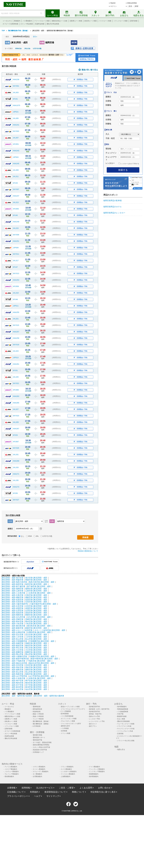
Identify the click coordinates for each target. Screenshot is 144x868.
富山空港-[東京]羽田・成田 (36, 672)
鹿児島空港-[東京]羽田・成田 (39, 626)
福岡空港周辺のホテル (112, 207)
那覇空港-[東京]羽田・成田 (36, 652)
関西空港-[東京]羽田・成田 (36, 615)
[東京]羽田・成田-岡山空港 (13, 654)
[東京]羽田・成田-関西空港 (13, 615)
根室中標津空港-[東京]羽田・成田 (44, 659)
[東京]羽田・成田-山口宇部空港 (14, 676)
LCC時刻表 (37, 726)
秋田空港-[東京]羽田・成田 (36, 584)
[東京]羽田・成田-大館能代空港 (14, 656)
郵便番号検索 (122, 716)
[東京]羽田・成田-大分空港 (13, 650)
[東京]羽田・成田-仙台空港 (13, 689)
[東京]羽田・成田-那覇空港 (13, 652)
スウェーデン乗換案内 (41, 772)
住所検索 (64, 731)
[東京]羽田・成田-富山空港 (13, 672)
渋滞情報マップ (38, 752)
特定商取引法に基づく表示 (103, 792)
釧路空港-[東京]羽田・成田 (36, 628)
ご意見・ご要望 (133, 6)
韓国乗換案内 (94, 774)
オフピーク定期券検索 (10, 24)
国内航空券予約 (94, 707)
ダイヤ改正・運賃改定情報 (42, 742)
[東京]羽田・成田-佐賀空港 (13, 600)
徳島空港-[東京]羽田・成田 (36, 670)
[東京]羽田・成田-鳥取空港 (13, 674)
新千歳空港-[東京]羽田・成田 (39, 586)
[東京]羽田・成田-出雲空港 (13, 611)
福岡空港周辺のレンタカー (114, 213)
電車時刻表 (37, 707)
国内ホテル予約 (94, 716)
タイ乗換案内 (37, 774)
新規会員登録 (132, 3)
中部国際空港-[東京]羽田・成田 (42, 641)
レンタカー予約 (94, 719)
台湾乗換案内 (37, 776)
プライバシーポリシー (18, 796)
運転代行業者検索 (123, 721)
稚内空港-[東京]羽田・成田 (36, 683)
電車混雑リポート (39, 738)
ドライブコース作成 (124, 726)
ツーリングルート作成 (125, 731)
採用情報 (26, 788)
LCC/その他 (37, 48)
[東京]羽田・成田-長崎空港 (13, 643)
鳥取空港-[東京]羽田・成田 (36, 674)
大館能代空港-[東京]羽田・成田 (42, 656)
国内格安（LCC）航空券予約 (99, 709)
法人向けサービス (44, 788)
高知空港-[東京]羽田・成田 (36, 613)
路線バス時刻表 (38, 714)
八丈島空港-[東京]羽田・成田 (39, 593)
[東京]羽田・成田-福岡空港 (13, 589)
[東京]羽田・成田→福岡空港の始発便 (17, 696)
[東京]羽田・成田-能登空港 (13, 645)
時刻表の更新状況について (88, 551)
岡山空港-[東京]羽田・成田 (36, 654)
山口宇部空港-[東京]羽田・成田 (42, 676)
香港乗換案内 (9, 776)
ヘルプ (37, 796)
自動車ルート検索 (76, 21)
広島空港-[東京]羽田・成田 (36, 595)
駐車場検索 (65, 714)
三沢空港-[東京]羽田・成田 (36, 637)
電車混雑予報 (37, 740)
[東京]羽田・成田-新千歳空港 (13, 586)
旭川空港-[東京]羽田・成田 (36, 578)
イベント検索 (66, 733)
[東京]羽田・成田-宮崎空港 (13, 619)
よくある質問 (86, 788)
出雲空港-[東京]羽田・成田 (36, 611)
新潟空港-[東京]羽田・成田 (36, 687)
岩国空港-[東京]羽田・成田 (36, 608)
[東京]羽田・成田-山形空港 (13, 591)
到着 (42, 43)
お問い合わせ (104, 788)
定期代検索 (134, 21)
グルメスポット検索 (68, 721)
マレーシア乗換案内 (12, 774)
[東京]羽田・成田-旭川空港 (13, 578)
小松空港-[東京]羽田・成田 (36, 624)
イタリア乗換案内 (11, 769)
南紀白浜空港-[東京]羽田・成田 (42, 663)
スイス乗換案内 (66, 769)
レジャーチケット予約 (97, 721)
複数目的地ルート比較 (60, 21)
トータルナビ (7, 21)
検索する (123, 170)
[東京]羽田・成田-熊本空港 (13, 621)
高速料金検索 (40, 24)
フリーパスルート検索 (42, 21)
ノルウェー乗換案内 (12, 772)
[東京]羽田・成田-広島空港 (13, 595)
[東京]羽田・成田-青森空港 (13, 580)
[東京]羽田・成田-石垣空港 (13, 602)
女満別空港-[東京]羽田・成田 (39, 632)
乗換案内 (17, 21)
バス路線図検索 (123, 712)
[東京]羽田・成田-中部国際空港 (14, 641)
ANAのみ (19, 48)
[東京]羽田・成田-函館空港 (13, 597)
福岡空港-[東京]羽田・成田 (36, 589)
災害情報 (120, 734)
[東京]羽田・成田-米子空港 (13, 685)
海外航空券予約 (94, 712)
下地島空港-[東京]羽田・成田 (39, 661)
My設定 (113, 3)
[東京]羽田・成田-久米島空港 (13, 678)
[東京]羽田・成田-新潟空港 (13, 687)
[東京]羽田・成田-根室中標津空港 (15, 659)
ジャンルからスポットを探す (71, 724)
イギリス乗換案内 (39, 767)
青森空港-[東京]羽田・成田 (36, 580)
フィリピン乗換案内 (68, 774)
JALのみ (27, 48)
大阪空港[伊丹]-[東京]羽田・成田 (43, 604)
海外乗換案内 (122, 707)
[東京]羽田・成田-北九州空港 (13, 617)
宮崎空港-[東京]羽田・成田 (36, 619)
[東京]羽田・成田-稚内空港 (13, 683)
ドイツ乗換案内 (94, 767)
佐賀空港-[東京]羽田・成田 (36, 600)
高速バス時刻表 (38, 716)
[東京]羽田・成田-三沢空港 (13, 637)
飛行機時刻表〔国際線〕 (41, 724)
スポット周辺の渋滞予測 (41, 747)
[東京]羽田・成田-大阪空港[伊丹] (15, 604)
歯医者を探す (66, 726)
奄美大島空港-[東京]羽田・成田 (42, 582)
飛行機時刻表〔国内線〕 (41, 721)
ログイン (114, 6)
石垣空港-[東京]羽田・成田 (36, 602)
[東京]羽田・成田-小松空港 (13, 624)
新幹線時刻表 (37, 709)
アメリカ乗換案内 (11, 767)
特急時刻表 (37, 712)
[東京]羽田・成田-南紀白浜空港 (14, 663)
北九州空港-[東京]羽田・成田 (39, 617)
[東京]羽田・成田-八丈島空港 (13, 593)
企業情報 (11, 788)
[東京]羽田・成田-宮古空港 (13, 635)
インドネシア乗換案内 (97, 772)
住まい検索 (121, 719)
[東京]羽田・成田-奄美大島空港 (14, 582)
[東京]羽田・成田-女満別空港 (13, 632)
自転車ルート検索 (90, 21)
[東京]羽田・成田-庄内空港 (13, 665)
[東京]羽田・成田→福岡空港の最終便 (49, 696)
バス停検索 (65, 728)
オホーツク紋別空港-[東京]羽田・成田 (50, 630)
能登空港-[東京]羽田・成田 (36, 645)
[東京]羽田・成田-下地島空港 (13, 661)
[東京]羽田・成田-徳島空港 (13, 670)
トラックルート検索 (121, 21)
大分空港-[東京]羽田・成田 (36, 650)
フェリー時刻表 (38, 719)
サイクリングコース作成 (126, 729)
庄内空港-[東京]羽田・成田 (36, 665)
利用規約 (34, 792)
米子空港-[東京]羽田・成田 (36, 685)
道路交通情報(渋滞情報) (41, 745)
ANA (30, 536)
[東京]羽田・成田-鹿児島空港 (13, 626)
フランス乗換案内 (67, 767)
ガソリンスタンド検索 (69, 719)
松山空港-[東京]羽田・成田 (36, 639)
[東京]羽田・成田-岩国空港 (13, 608)
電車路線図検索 (123, 709)
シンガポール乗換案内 (69, 772)
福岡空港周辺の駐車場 (112, 201)
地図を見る (121, 749)
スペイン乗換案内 (39, 769)
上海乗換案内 (66, 776)
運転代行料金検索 (53, 24)
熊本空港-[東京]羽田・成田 (36, 621)
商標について (78, 792)
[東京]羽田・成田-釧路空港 (13, 628)
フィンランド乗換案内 (97, 769)
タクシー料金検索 (27, 24)
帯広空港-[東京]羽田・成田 (36, 648)
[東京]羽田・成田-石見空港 (13, 606)
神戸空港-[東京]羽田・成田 (36, 681)
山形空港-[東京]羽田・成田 (36, 591)
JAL (37, 536)
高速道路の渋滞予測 (40, 750)
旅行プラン (93, 726)
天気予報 (120, 714)
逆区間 (74, 43)
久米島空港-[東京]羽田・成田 (39, 678)
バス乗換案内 (27, 21)
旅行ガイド (93, 724)
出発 (7, 43)
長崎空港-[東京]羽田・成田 (36, 643)
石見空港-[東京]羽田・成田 (36, 606)
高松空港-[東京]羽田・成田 (36, 667)
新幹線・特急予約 (95, 714)
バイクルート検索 (105, 21)
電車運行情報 (37, 735)
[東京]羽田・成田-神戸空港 (13, 681)
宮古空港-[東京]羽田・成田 (36, 635)
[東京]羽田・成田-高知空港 (13, 613)
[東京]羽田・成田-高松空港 (13, 667)
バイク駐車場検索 (67, 716)
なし (23, 536)
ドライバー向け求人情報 (126, 741)
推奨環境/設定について (55, 792)
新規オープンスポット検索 (70, 707)
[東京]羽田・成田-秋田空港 (13, 584)
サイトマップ (53, 796)
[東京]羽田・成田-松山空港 (13, 639)
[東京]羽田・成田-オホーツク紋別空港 (17, 630)
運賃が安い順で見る (90, 70)
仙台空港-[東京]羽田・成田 (36, 689)
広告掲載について (16, 792)
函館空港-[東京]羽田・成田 (36, 597)
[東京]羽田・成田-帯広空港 (13, 648)
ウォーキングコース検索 (126, 724)
